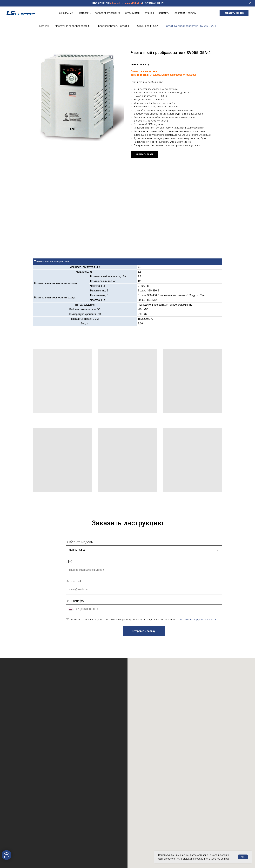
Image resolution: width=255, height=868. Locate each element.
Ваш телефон (76, 601)
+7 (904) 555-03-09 (153, 3)
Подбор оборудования (108, 13)
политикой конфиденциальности (197, 620)
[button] (234, 13)
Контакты (164, 13)
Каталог (84, 13)
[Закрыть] (250, 3)
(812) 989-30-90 (100, 3)
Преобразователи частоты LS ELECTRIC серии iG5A (127, 26)
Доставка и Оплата (185, 13)
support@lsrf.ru (133, 3)
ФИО (69, 562)
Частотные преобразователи (73, 26)
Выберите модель (79, 542)
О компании (66, 13)
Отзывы (149, 13)
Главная (44, 26)
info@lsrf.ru (117, 3)
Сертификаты (133, 13)
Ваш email (73, 581)
